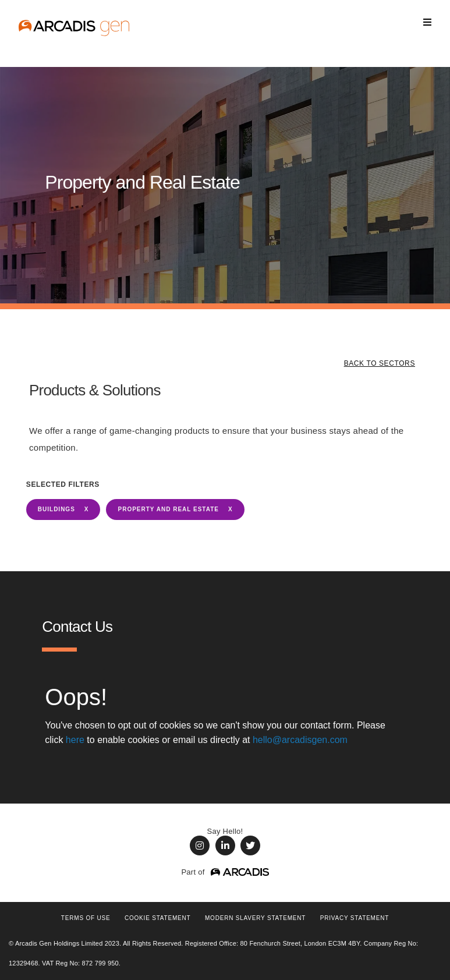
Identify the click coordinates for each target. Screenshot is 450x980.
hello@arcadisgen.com (300, 740)
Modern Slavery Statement (255, 918)
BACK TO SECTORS (380, 363)
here (75, 740)
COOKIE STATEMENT (158, 918)
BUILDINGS (56, 509)
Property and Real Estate (168, 509)
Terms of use (86, 918)
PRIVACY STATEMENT (355, 918)
